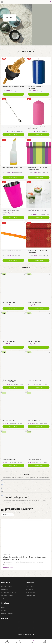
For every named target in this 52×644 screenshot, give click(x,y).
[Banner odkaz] (26, 618)
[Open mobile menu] (2, 2)
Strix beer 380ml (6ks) (34, 421)
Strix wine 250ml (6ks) (9, 421)
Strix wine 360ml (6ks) (9, 302)
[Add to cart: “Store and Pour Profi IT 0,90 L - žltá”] (13, 177)
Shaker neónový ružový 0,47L (11, 210)
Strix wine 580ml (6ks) (34, 341)
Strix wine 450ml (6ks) (9, 341)
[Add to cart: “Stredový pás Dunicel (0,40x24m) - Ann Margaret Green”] (39, 177)
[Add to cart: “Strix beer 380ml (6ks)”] (39, 427)
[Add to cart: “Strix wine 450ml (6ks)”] (13, 347)
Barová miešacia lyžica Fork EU (11, 127)
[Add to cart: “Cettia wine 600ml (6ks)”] (39, 308)
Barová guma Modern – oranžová (12, 251)
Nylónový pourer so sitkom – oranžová (13, 86)
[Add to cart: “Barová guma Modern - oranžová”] (13, 260)
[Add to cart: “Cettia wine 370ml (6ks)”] (13, 466)
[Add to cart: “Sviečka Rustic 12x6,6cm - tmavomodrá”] (39, 94)
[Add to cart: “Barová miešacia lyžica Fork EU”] (13, 135)
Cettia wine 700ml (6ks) (34, 380)
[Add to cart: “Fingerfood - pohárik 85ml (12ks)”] (39, 218)
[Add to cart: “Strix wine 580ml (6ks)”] (39, 347)
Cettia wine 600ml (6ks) (34, 302)
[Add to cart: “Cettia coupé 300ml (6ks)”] (39, 466)
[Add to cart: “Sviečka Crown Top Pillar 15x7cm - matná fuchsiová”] (39, 135)
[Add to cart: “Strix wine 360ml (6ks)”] (13, 308)
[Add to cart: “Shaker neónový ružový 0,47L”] (13, 218)
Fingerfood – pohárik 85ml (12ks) (37, 210)
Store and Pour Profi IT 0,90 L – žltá (12, 168)
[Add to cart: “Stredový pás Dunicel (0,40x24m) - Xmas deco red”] (39, 260)
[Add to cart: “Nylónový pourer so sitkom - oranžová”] (13, 94)
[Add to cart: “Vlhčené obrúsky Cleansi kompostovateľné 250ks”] (13, 388)
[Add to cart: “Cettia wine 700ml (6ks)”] (39, 388)
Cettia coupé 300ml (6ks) (35, 460)
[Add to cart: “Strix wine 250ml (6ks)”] (13, 427)
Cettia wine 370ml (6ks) (9, 460)
